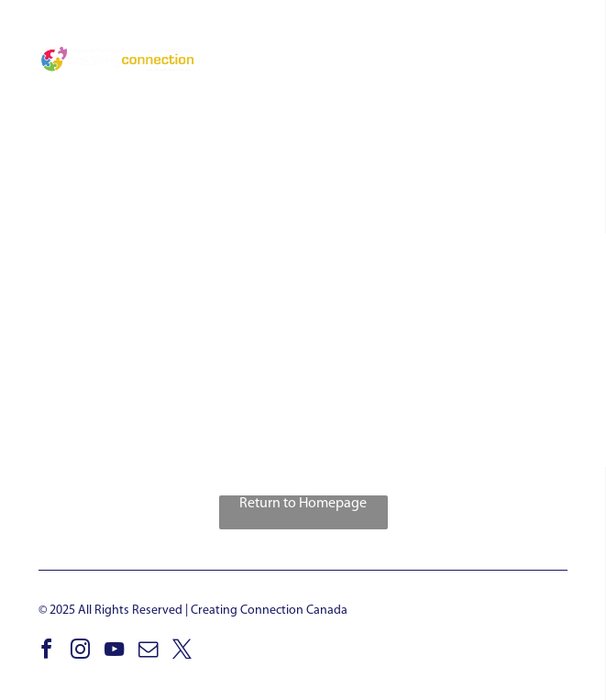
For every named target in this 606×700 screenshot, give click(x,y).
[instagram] (80, 652)
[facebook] (46, 652)
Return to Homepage (303, 504)
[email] (148, 652)
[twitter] (182, 652)
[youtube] (114, 652)
